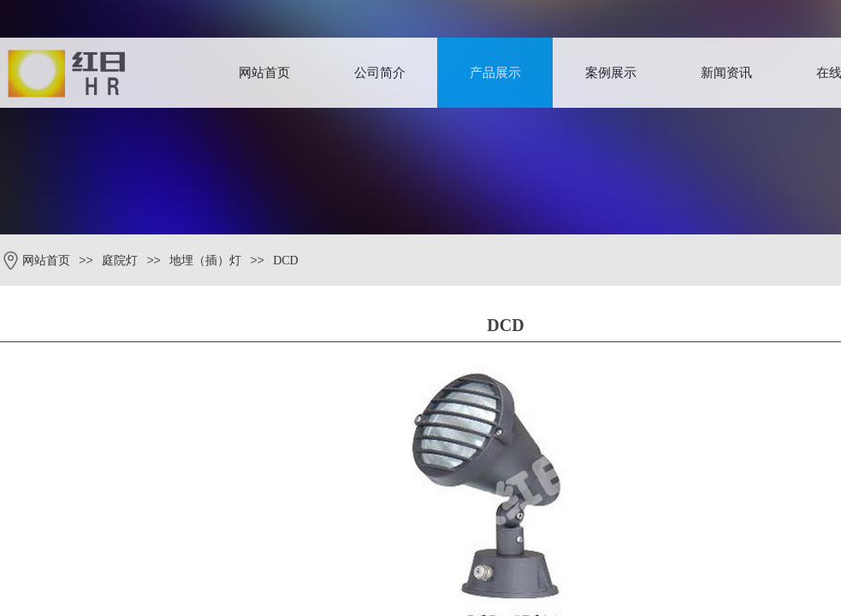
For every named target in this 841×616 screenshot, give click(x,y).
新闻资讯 (726, 73)
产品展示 (495, 73)
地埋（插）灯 (205, 261)
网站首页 (264, 73)
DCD (286, 261)
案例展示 (611, 73)
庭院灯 (120, 261)
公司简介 (380, 73)
